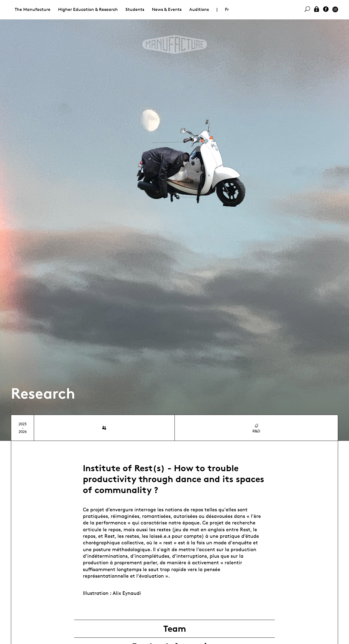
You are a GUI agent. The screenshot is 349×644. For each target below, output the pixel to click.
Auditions (199, 9)
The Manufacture (33, 9)
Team (175, 629)
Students (135, 9)
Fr (227, 9)
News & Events (167, 9)
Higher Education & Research (88, 9)
